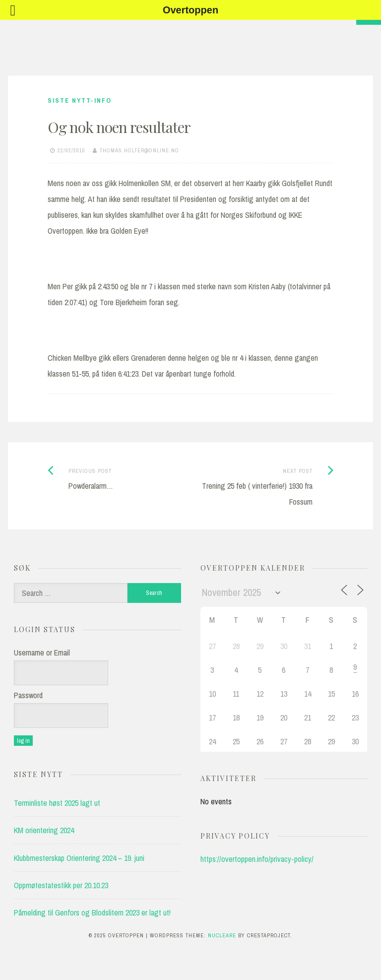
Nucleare (222, 935)
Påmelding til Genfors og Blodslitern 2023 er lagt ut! (92, 913)
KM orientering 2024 (44, 830)
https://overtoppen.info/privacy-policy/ (257, 859)
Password (28, 695)
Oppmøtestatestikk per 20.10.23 (61, 885)
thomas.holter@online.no (139, 150)
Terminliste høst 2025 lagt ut (57, 803)
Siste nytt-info (80, 100)
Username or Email (42, 653)
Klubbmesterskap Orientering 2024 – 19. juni (79, 858)
